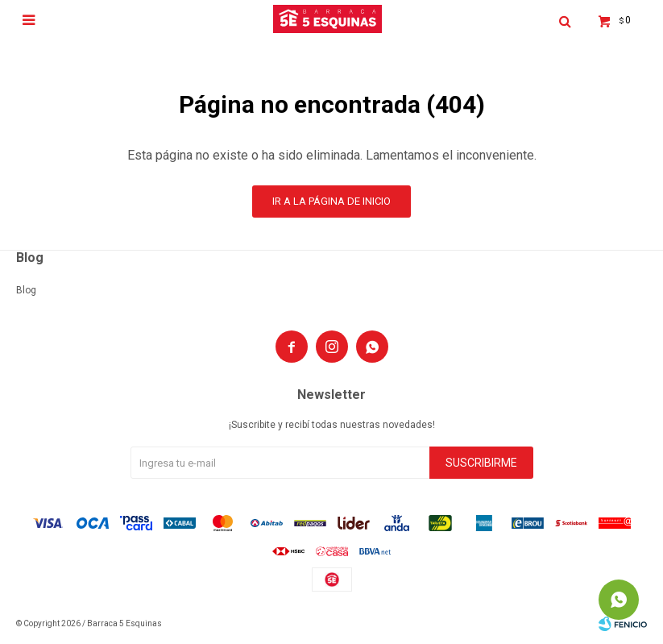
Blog (26, 290)
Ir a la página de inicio (331, 201)
